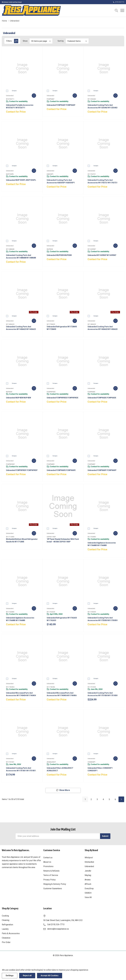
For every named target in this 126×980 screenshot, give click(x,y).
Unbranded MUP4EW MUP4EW (18, 398)
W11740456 (51, 687)
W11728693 (51, 324)
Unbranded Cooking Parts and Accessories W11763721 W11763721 (102, 181)
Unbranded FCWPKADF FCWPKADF (61, 105)
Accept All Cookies (50, 976)
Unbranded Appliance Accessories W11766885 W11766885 (20, 619)
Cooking (5, 916)
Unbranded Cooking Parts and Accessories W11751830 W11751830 (102, 694)
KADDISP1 (50, 174)
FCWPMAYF (91, 464)
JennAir (88, 871)
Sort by (61, 41)
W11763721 (92, 174)
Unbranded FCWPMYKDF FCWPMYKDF (22, 470)
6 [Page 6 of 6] (115, 799)
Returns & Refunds (51, 871)
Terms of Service (51, 875)
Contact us (48, 858)
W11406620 (92, 324)
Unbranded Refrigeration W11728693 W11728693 (62, 328)
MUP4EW (9, 392)
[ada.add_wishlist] (34, 96)
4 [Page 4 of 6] (103, 799)
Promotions (48, 866)
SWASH (88, 893)
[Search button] (116, 10)
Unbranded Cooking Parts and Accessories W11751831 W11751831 (21, 769)
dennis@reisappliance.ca (58, 929)
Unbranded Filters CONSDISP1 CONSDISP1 (100, 769)
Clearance (6, 938)
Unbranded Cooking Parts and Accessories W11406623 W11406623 (21, 328)
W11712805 (10, 537)
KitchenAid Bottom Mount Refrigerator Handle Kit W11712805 (22, 540)
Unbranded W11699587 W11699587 (102, 255)
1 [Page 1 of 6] (85, 799)
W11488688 (10, 249)
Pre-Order (6, 942)
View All (88, 897)
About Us (47, 862)
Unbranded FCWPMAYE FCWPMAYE (61, 470)
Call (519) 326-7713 (56, 924)
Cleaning (6, 920)
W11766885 (10, 612)
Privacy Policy (49, 880)
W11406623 (10, 324)
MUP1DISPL (10, 174)
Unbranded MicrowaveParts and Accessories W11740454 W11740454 (21, 694)
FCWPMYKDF (10, 464)
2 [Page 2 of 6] (91, 799)
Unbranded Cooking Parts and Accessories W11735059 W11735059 (102, 619)
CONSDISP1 (92, 762)
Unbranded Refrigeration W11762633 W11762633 (62, 619)
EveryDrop (89, 888)
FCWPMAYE (51, 464)
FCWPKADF (51, 99)
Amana (88, 880)
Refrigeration (7, 925)
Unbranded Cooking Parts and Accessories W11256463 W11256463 (102, 106)
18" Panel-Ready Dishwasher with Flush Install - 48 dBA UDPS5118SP (63, 540)
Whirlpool (89, 858)
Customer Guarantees (53, 888)
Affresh (88, 884)
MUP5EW (50, 249)
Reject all (27, 976)
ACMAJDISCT (51, 762)
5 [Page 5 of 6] (109, 799)
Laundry (5, 929)
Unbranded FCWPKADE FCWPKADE (102, 398)
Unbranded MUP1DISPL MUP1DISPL (21, 180)
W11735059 (92, 612)
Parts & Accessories (11, 933)
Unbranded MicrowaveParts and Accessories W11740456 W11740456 (62, 694)
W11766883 (92, 537)
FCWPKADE (91, 392)
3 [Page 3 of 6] (97, 799)
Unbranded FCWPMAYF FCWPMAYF (102, 470)
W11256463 (92, 99)
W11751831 (10, 762)
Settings (10, 976)
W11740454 (10, 687)
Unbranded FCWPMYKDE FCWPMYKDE (63, 398)
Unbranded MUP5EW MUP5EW (59, 255)
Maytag (88, 875)
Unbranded (89, 866)
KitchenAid (89, 862)
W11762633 (51, 612)
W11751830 (92, 687)
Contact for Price (16, 112)
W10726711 (10, 99)
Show (25, 41)
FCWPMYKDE (51, 392)
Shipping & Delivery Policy (55, 884)
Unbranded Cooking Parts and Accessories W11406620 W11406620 (102, 328)
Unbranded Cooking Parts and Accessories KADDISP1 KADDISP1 (61, 181)
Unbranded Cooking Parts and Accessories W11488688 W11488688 (21, 256)
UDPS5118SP (51, 537)
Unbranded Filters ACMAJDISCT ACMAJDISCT (60, 769)
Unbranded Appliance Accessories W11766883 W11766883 (102, 544)
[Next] (121, 799)
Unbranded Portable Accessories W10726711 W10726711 (20, 106)
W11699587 (92, 249)
